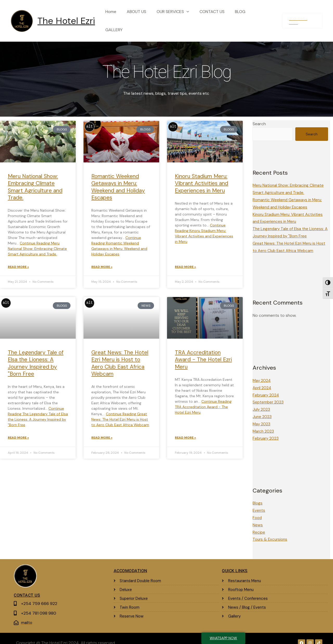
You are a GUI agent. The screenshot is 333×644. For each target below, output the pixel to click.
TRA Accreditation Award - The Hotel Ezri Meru (203, 355)
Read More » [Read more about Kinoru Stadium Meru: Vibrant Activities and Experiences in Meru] (185, 262)
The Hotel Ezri (66, 18)
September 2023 (269, 395)
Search (259, 118)
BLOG (242, 18)
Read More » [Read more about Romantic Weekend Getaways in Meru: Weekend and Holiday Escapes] (102, 262)
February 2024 (267, 388)
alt (90, 121)
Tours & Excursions (271, 530)
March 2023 (264, 423)
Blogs (258, 495)
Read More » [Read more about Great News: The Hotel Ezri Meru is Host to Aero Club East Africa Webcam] (102, 433)
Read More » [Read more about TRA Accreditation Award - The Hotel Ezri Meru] (185, 433)
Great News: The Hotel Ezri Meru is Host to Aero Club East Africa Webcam (120, 358)
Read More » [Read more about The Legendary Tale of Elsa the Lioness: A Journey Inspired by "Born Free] (18, 433)
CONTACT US (216, 18)
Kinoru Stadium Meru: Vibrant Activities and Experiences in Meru (201, 178)
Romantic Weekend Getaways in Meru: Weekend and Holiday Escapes (118, 181)
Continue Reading (37, 243)
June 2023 (263, 409)
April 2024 (263, 381)
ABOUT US (145, 18)
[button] (302, 18)
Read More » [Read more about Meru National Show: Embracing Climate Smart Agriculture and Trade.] (18, 262)
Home (121, 18)
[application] (193, 18)
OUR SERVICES (179, 18)
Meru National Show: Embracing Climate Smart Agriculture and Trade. (35, 181)
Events (259, 502)
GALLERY (264, 18)
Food (258, 509)
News (258, 516)
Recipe (259, 523)
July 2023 (262, 402)
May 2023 (262, 416)
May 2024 (262, 374)
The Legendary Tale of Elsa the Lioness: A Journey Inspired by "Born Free (36, 358)
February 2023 (267, 430)
